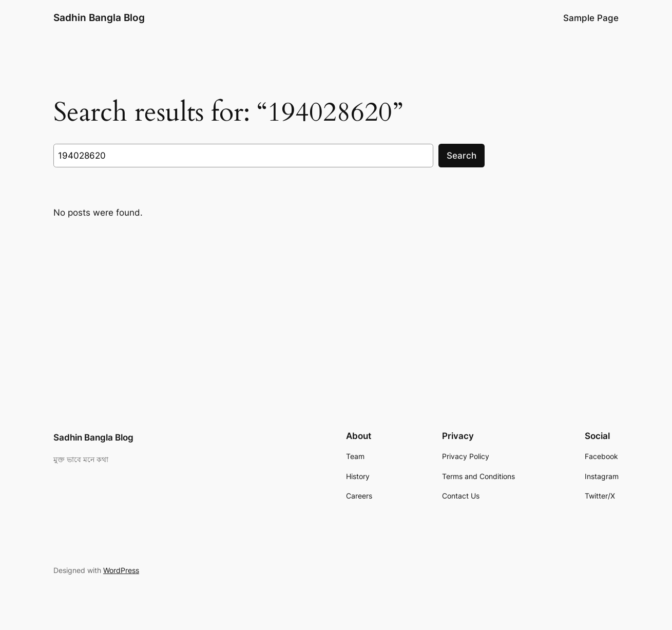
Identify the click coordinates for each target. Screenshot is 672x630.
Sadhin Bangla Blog (99, 17)
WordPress (121, 570)
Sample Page (591, 18)
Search (462, 156)
